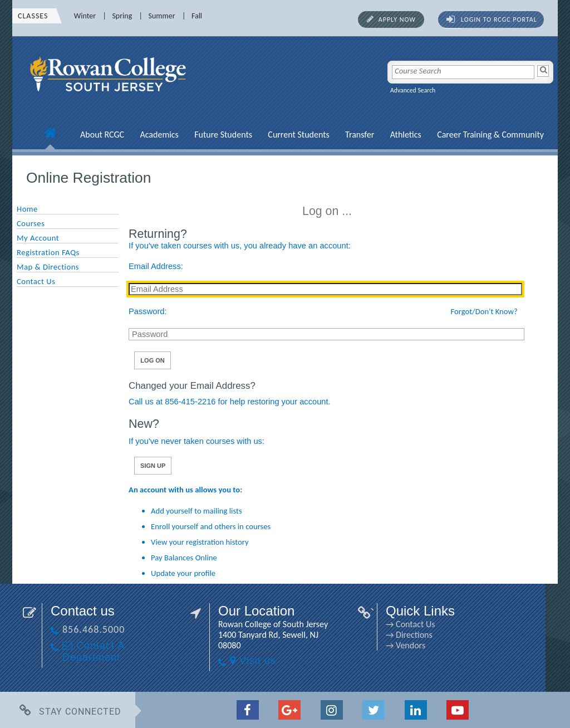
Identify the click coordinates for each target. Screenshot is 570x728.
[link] (110, 97)
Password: (148, 311)
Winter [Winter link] (85, 16)
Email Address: (156, 266)
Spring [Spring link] (122, 16)
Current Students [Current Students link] (298, 135)
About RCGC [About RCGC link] (102, 135)
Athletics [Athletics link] (406, 135)
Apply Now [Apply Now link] (397, 19)
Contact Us (36, 281)
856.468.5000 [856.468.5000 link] (94, 629)
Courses (31, 223)
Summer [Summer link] (162, 16)
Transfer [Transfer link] (360, 135)
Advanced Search (413, 90)
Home (27, 209)
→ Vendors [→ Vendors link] (406, 645)
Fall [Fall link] (197, 16)
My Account (38, 238)
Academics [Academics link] (159, 135)
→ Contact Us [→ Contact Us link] (410, 624)
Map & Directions (48, 267)
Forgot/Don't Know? (484, 311)
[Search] (543, 71)
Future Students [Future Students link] (223, 135)
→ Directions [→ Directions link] (409, 635)
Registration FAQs (48, 252)
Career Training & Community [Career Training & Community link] (490, 135)
